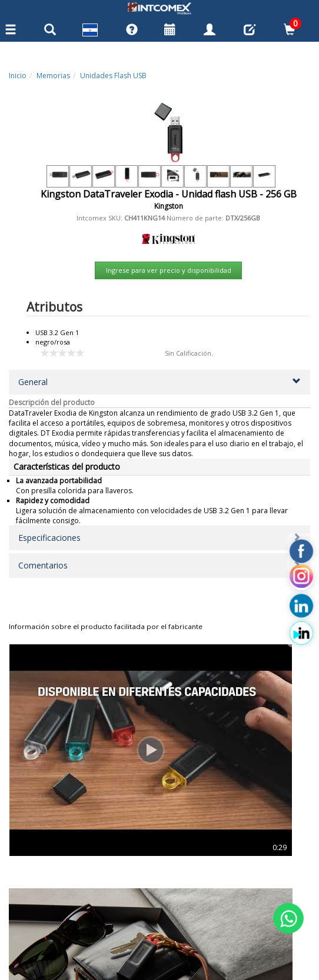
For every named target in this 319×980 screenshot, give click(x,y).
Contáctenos (31, 906)
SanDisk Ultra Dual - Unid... (236, 776)
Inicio (18, 76)
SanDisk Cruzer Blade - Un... (83, 776)
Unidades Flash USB (113, 76)
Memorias (53, 76)
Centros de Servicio (44, 892)
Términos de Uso (39, 932)
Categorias (28, 879)
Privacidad (28, 919)
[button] (159, 382)
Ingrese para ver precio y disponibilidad (169, 270)
